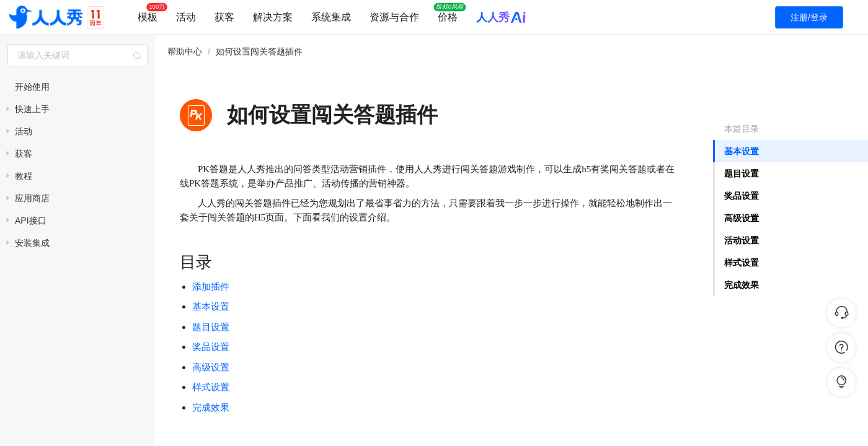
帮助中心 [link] (185, 51)
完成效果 (742, 285)
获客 (224, 17)
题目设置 (742, 173)
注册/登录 (809, 17)
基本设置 (742, 151)
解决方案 (273, 17)
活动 (186, 17)
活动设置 (742, 240)
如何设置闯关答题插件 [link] (259, 51)
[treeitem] (77, 87)
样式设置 (742, 263)
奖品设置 (211, 347)
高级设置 (742, 218)
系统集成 (331, 17)
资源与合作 (394, 17)
